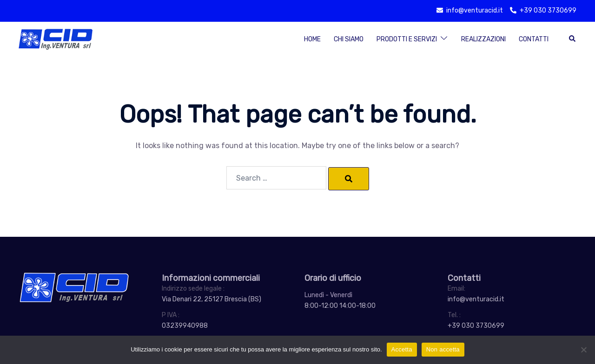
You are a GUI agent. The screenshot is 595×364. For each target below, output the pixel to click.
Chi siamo (349, 39)
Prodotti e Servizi (407, 39)
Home (312, 39)
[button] (573, 39)
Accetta (402, 349)
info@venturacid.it (476, 299)
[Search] (349, 179)
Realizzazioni (483, 39)
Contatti (534, 39)
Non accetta (443, 349)
